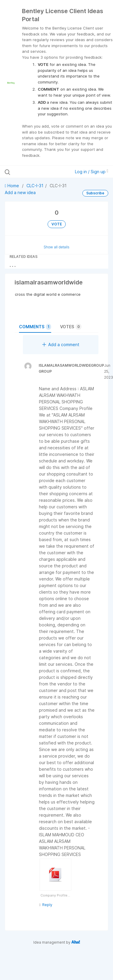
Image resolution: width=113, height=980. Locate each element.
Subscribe (95, 193)
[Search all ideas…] (36, 172)
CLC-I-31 (35, 186)
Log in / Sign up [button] (92, 172)
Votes (71, 327)
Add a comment (61, 345)
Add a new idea (20, 192)
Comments (35, 327)
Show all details (57, 247)
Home (12, 186)
